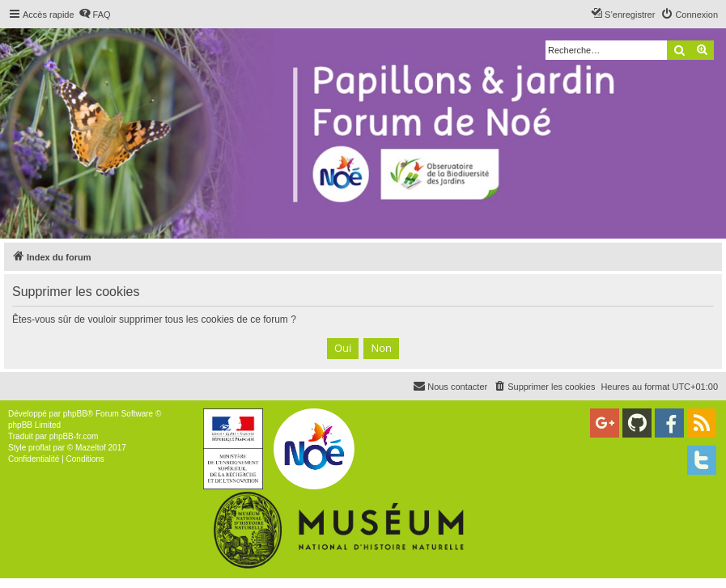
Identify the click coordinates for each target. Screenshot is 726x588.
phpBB (75, 414)
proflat (40, 448)
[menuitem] (95, 15)
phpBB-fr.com (74, 436)
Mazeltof (91, 448)
